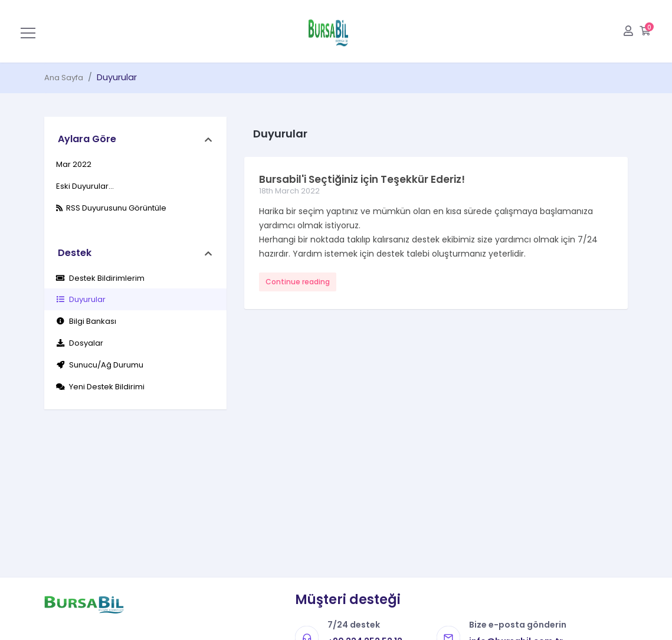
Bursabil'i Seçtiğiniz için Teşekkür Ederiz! (362, 179)
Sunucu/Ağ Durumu (100, 365)
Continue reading (298, 282)
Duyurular (81, 299)
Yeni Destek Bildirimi (100, 387)
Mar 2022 (74, 164)
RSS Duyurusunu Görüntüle (111, 208)
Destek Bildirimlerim (100, 278)
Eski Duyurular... (85, 186)
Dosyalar (80, 343)
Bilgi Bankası (86, 321)
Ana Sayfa (64, 78)
